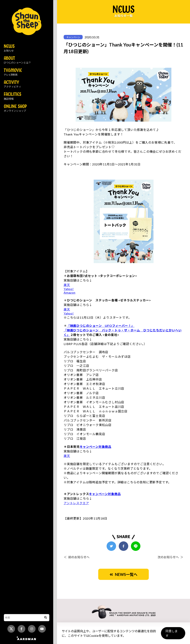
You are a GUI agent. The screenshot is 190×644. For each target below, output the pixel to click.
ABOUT (17, 60)
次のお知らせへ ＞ (170, 557)
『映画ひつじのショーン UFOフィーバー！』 (101, 326)
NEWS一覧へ (123, 574)
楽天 (67, 285)
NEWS (9, 48)
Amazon (70, 292)
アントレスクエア (76, 503)
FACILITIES (13, 96)
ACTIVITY (12, 84)
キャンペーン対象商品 (95, 447)
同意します (173, 635)
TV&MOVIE (13, 72)
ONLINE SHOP (15, 108)
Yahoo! (69, 289)
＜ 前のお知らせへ (77, 557)
